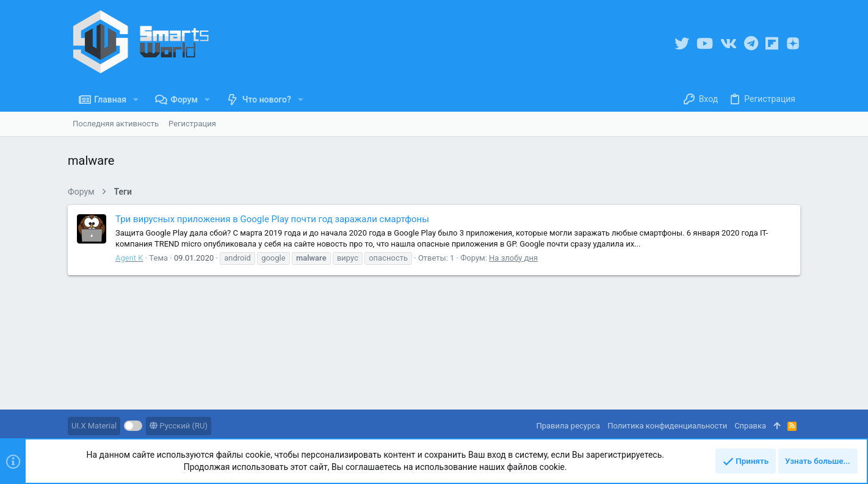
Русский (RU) (179, 426)
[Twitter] (682, 44)
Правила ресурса (568, 426)
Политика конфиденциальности (667, 426)
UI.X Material (94, 426)
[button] (136, 99)
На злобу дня (513, 258)
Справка (750, 426)
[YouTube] (705, 44)
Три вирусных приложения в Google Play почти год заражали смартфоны (272, 219)
